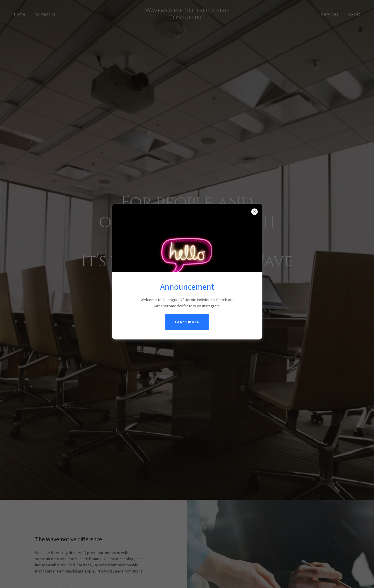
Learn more (187, 322)
